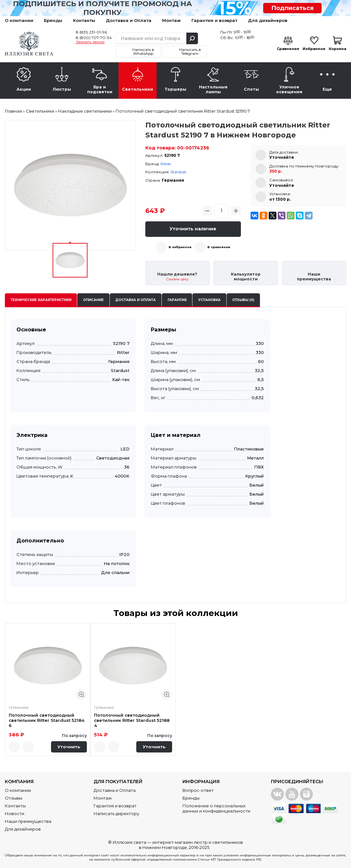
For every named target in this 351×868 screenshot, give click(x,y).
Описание (93, 300)
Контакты (84, 20)
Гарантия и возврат (214, 20)
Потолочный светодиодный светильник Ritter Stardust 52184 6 (46, 720)
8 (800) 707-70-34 (94, 38)
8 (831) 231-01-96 (91, 32)
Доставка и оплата (135, 300)
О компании (19, 20)
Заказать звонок (90, 42)
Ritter (166, 164)
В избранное (180, 247)
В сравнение (219, 247)
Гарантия (177, 300)
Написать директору (116, 813)
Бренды (53, 20)
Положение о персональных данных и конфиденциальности (216, 808)
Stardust (178, 172)
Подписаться (292, 8)
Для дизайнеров (268, 20)
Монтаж (171, 20)
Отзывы (14, 798)
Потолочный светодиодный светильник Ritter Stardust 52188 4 (132, 720)
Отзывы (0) (243, 300)
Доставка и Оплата (129, 20)
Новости (15, 813)
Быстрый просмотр (81, 694)
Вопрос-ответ (198, 790)
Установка (209, 300)
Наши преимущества (28, 821)
